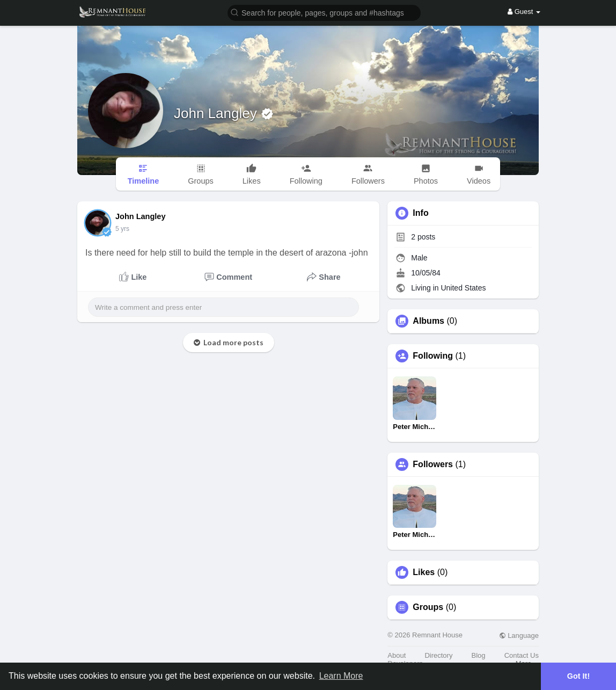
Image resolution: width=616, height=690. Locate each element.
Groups (428, 607)
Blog (479, 655)
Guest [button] (524, 12)
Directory (438, 655)
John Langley (217, 113)
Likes (424, 572)
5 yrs (122, 229)
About (397, 655)
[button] (324, 12)
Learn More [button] (341, 676)
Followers (433, 464)
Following (433, 356)
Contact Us (522, 655)
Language (519, 635)
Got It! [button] (578, 676)
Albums (428, 321)
